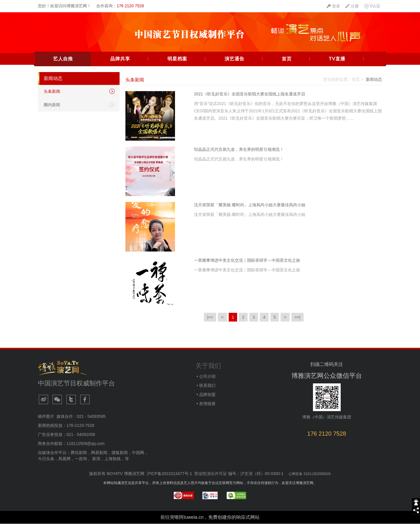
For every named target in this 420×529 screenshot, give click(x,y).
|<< (210, 322)
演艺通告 (235, 64)
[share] (416, 510)
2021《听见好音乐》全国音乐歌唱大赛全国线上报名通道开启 (250, 99)
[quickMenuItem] (333, 6)
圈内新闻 (52, 110)
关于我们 (208, 371)
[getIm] (416, 502)
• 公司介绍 (205, 381)
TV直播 (337, 64)
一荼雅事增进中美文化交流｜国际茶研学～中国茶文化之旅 (247, 265)
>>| (297, 322)
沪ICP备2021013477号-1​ (169, 479)
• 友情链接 (205, 408)
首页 (287, 64)
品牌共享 (120, 64)
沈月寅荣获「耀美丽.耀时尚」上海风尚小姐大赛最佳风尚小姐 (250, 210)
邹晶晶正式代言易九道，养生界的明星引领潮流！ (239, 154)
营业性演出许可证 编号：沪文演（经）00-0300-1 (239, 479)
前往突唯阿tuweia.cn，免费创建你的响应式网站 (210, 522)
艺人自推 (63, 64)
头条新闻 (52, 96)
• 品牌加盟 (205, 399)
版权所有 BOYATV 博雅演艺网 (117, 479)
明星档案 (177, 64)
